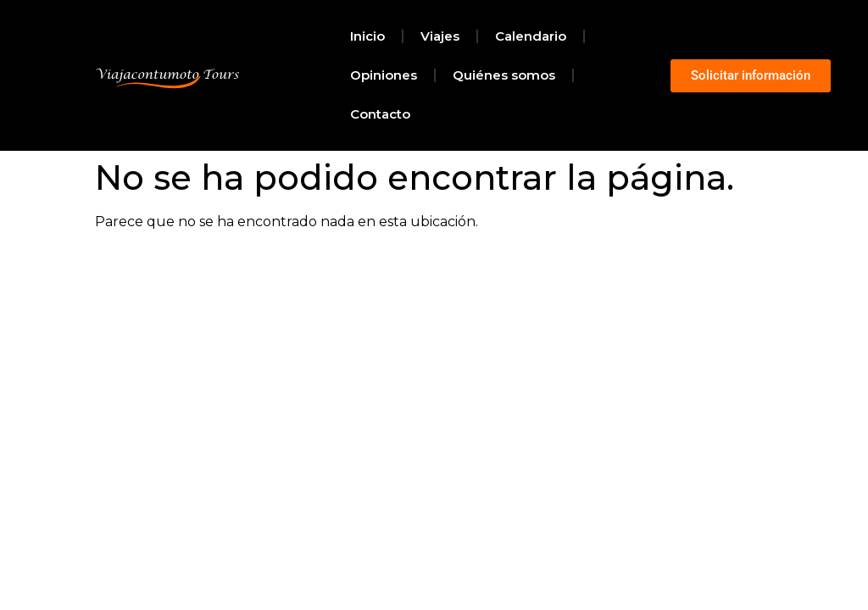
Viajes (440, 36)
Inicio (367, 36)
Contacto (380, 114)
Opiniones (384, 75)
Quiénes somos (504, 75)
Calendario (531, 36)
